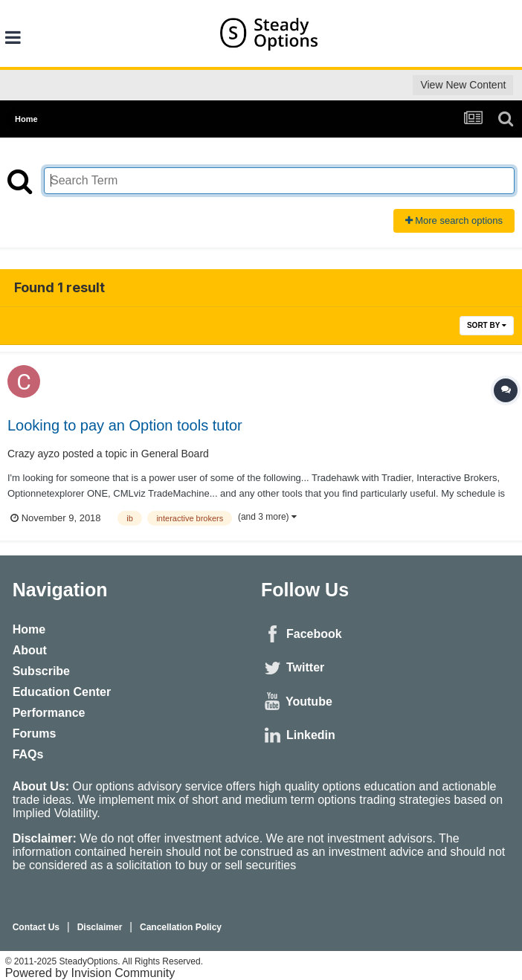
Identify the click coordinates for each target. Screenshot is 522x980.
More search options (454, 220)
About (30, 650)
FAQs (28, 754)
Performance (49, 713)
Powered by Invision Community (90, 973)
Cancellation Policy (181, 927)
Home (29, 629)
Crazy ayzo (33, 454)
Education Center (62, 692)
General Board (175, 454)
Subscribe (41, 671)
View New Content (463, 85)
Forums (35, 734)
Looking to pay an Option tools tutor (125, 425)
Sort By (487, 325)
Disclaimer (100, 927)
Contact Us (36, 927)
